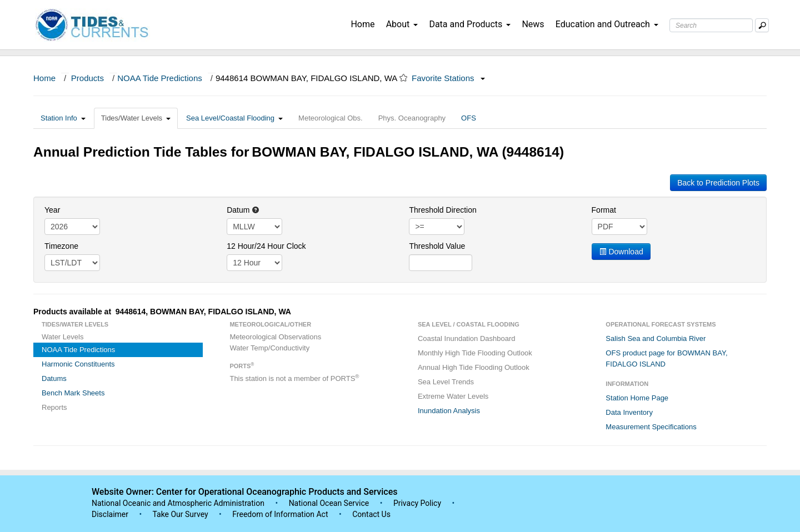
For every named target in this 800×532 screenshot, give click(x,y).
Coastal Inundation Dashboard (467, 338)
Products (87, 78)
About (402, 24)
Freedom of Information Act (280, 514)
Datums (54, 378)
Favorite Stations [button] (448, 78)
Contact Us (371, 514)
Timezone (61, 246)
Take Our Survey (181, 514)
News (533, 24)
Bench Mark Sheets (73, 393)
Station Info (63, 118)
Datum (243, 210)
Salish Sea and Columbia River (656, 338)
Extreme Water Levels (453, 396)
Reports (54, 407)
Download (621, 252)
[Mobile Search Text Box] (762, 25)
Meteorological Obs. (331, 118)
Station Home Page (637, 398)
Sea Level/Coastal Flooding (234, 118)
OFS (469, 118)
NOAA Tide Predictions (160, 78)
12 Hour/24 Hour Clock (266, 246)
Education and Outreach (607, 24)
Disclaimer (110, 514)
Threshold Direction (442, 210)
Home (362, 24)
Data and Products (470, 24)
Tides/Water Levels (136, 118)
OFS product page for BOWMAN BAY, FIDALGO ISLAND (666, 358)
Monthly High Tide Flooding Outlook (475, 353)
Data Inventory (629, 412)
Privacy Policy (417, 503)
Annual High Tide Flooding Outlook (474, 367)
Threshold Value (437, 246)
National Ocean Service (329, 503)
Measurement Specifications (651, 427)
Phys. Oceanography (412, 118)
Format (604, 210)
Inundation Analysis (449, 411)
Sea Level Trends (446, 382)
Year (52, 210)
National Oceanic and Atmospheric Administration (178, 503)
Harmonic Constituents (78, 364)
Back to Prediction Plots (718, 183)
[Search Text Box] (711, 25)
